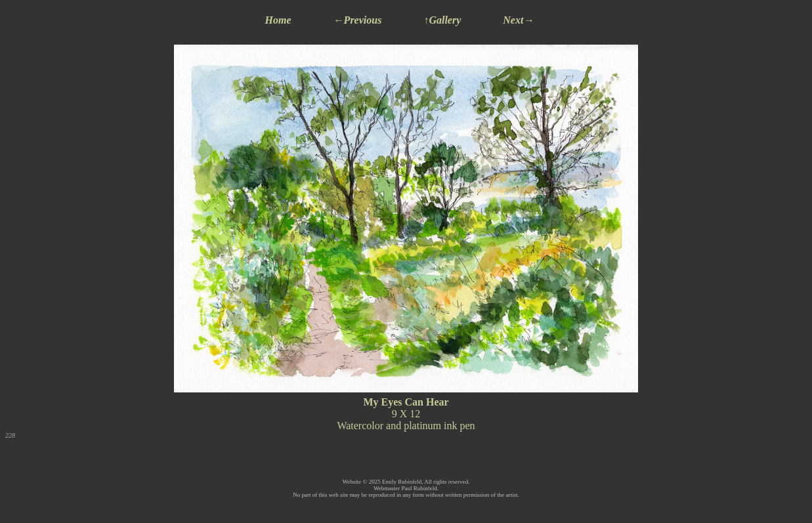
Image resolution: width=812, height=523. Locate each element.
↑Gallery (442, 20)
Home (278, 20)
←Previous (358, 20)
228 (10, 435)
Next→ (518, 20)
